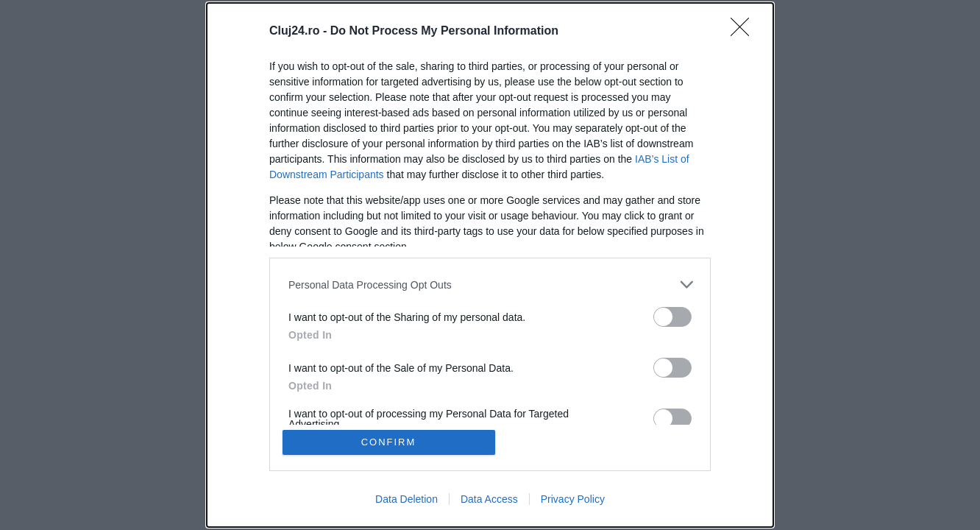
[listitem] (490, 285)
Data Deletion (406, 499)
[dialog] (490, 265)
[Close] (745, 32)
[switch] (672, 317)
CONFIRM (389, 442)
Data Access (489, 499)
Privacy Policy (573, 499)
